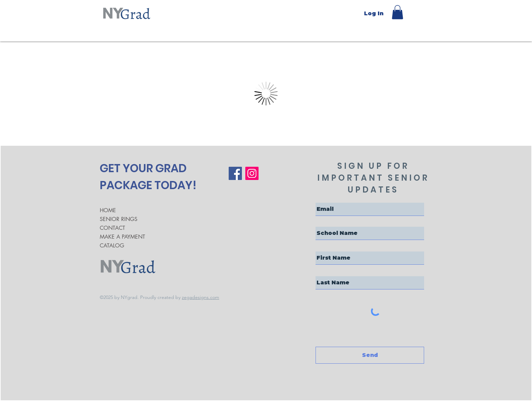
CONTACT (112, 228)
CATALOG (112, 246)
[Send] (370, 355)
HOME (108, 210)
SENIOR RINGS (119, 219)
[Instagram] (252, 173)
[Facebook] (235, 173)
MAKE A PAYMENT (122, 237)
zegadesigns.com (201, 297)
